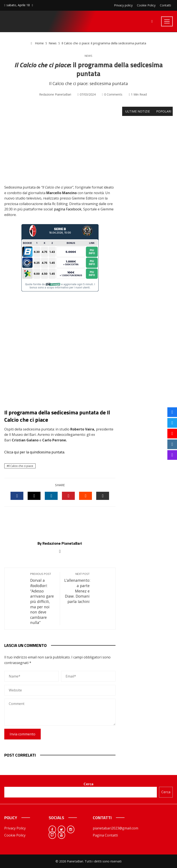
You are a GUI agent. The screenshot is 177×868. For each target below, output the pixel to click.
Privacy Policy (15, 828)
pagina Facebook (68, 209)
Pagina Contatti (105, 835)
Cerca (88, 784)
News (88, 56)
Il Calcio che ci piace (21, 466)
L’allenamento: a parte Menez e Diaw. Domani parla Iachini (77, 588)
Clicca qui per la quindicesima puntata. (35, 452)
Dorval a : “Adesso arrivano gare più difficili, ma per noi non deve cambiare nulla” (43, 599)
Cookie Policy (15, 835)
